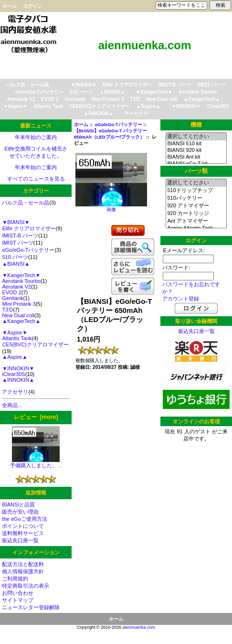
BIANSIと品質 (18, 504)
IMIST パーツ (212, 85)
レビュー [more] (36, 417)
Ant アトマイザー (196, 221)
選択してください (196, 137)
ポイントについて (23, 526)
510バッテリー (196, 198)
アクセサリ (136, 113)
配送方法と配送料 (23, 564)
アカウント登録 (181, 299)
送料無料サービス (23, 533)
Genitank (75, 99)
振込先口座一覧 (20, 540)
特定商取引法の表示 (26, 586)
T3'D (135, 99)
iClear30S (218, 106)
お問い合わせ (18, 593)
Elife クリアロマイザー (127, 85)
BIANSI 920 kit (196, 150)
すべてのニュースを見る (36, 179)
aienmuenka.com (139, 627)
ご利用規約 (15, 579)
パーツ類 (196, 171)
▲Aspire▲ (148, 106)
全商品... (12, 405)
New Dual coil (162, 99)
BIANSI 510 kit (196, 144)
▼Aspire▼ (16, 106)
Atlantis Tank (48, 106)
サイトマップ (18, 600)
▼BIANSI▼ (84, 85)
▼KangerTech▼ (154, 92)
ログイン (32, 6)
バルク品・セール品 (28, 85)
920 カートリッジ (196, 214)
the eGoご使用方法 (24, 519)
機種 (196, 125)
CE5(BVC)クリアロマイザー (100, 106)
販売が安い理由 (20, 512)
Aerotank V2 (21, 99)
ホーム (10, 6)
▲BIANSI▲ (112, 92)
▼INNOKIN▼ (186, 106)
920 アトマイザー (196, 206)
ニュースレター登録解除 (31, 607)
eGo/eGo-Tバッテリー (119, 124)
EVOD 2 (50, 99)
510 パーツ (81, 92)
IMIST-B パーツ (175, 85)
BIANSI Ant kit (196, 157)
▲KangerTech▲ (202, 99)
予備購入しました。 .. (36, 463)
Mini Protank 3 (107, 99)
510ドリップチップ (196, 191)
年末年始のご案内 (36, 137)
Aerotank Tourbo (198, 92)
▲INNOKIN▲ (99, 113)
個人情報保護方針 (23, 571)
